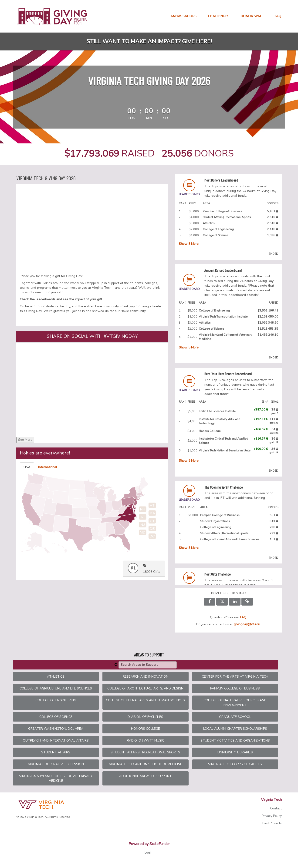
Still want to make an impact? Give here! (149, 41)
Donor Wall (252, 16)
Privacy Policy (272, 816)
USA (27, 467)
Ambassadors (184, 16)
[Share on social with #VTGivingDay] (92, 389)
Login (149, 853)
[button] (247, 602)
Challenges (219, 16)
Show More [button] (189, 244)
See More (25, 440)
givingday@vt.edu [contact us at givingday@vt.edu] (247, 624)
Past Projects (272, 823)
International (48, 467)
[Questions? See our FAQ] (243, 617)
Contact (276, 808)
